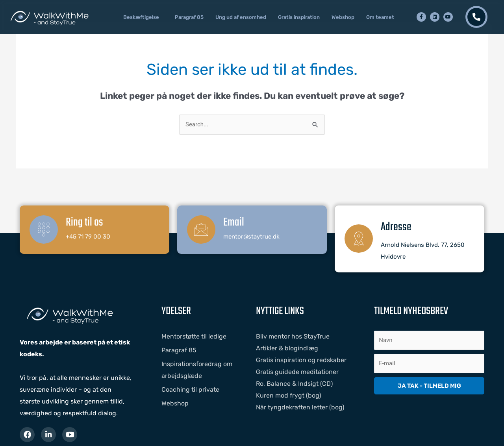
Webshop (343, 17)
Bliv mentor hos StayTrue (293, 336)
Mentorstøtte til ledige (194, 336)
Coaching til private (190, 390)
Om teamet (380, 17)
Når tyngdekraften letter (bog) (300, 407)
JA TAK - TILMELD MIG (429, 386)
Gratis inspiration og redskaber (301, 360)
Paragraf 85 (189, 17)
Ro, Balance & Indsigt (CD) (294, 384)
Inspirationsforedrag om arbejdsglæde (197, 370)
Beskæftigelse (141, 17)
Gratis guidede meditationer (297, 372)
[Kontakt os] (476, 17)
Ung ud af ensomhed (241, 17)
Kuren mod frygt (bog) (288, 395)
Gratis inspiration (299, 17)
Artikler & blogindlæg (287, 348)
